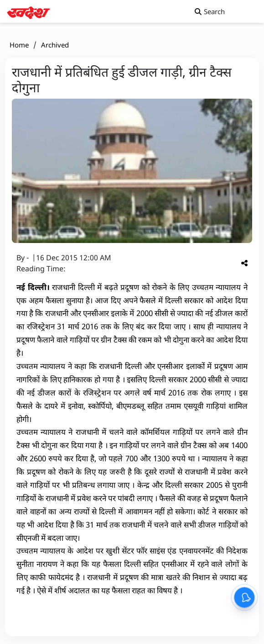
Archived (55, 45)
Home (19, 45)
